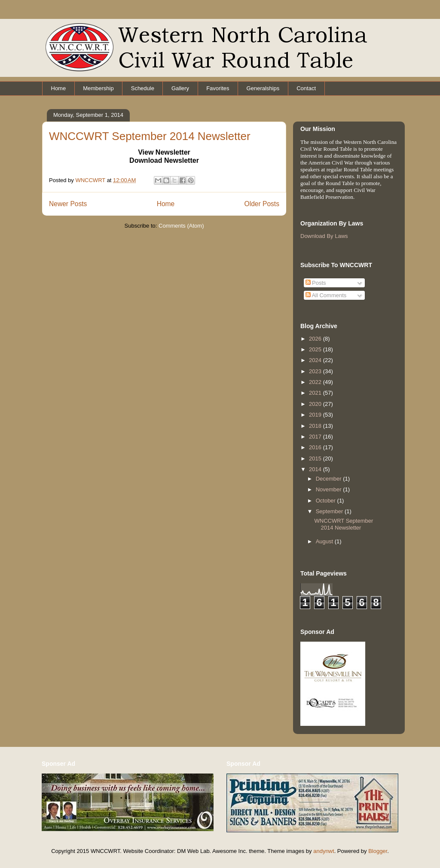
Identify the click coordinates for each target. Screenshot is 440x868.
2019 (316, 415)
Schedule (143, 88)
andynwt (324, 851)
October (327, 501)
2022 (316, 382)
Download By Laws (324, 236)
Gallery (180, 88)
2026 (316, 339)
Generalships (263, 88)
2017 (316, 437)
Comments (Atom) (181, 226)
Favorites (218, 88)
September (330, 511)
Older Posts (262, 204)
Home (59, 88)
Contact (306, 88)
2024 (316, 360)
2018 (316, 426)
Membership (98, 88)
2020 (316, 404)
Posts (316, 283)
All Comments (326, 295)
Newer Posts (68, 204)
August (325, 541)
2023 (316, 371)
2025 (316, 349)
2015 (316, 458)
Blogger (378, 851)
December (330, 479)
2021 (316, 393)
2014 (316, 469)
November (330, 489)
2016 (316, 447)
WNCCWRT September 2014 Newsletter (150, 136)
